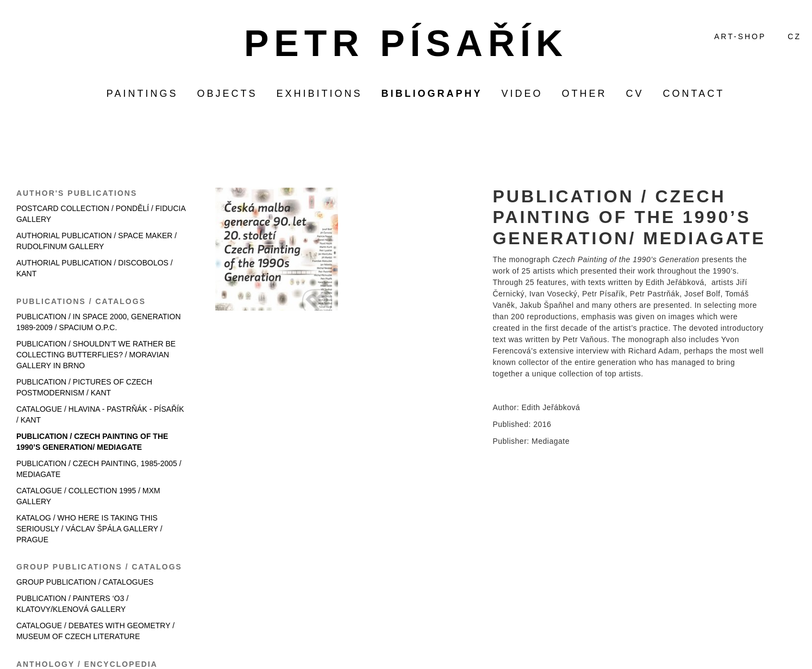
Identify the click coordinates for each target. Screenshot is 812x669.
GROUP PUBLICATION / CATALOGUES (85, 582)
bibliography (432, 94)
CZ (794, 36)
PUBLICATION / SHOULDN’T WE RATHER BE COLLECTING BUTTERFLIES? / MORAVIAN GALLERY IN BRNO (96, 355)
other (585, 94)
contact (694, 94)
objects (227, 94)
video (522, 94)
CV (635, 94)
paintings (142, 94)
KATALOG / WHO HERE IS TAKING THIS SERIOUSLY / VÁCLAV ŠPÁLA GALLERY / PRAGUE (89, 529)
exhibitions (319, 94)
